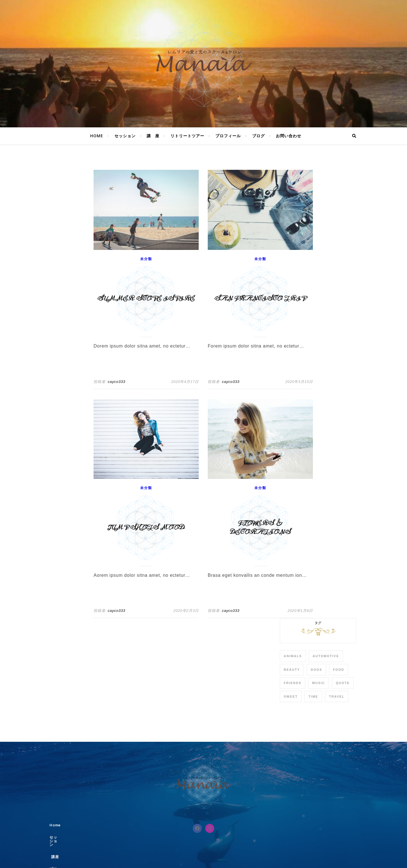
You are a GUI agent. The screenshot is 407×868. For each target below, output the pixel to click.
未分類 (146, 259)
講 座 (153, 136)
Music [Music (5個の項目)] (319, 683)
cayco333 (116, 382)
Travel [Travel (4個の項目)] (337, 696)
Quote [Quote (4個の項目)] (343, 683)
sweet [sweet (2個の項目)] (291, 696)
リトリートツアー (187, 136)
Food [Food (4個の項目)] (339, 670)
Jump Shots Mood (146, 528)
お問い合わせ (289, 136)
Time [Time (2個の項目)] (313, 696)
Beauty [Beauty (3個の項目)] (292, 670)
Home (97, 136)
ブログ (258, 136)
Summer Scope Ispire (146, 299)
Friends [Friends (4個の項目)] (293, 683)
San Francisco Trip (260, 299)
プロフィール (228, 136)
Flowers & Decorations (260, 528)
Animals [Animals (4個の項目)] (293, 656)
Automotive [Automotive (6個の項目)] (326, 656)
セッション (125, 136)
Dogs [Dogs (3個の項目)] (316, 670)
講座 (196, 825)
